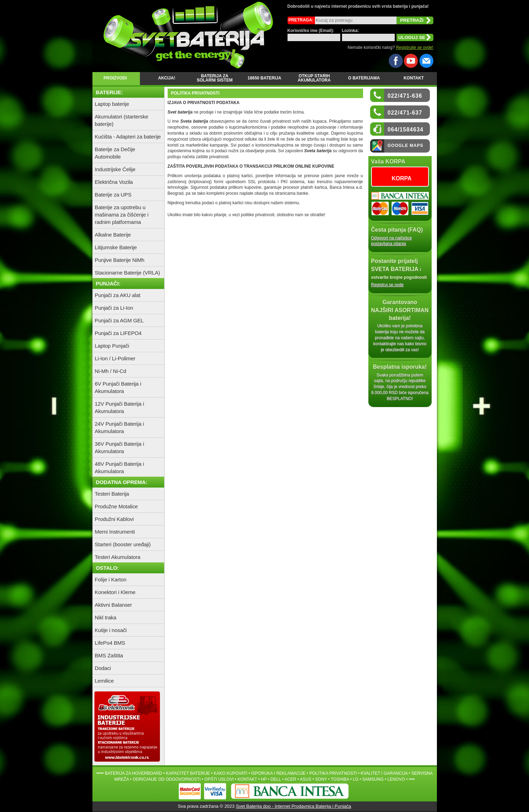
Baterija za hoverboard (133, 773)
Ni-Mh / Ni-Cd (111, 371)
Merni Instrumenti (115, 532)
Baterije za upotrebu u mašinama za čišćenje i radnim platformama (122, 215)
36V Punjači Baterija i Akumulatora (120, 447)
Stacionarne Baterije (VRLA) (128, 273)
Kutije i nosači (111, 630)
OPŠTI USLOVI (219, 779)
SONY (321, 779)
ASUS (306, 779)
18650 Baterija (264, 78)
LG (356, 779)
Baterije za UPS (113, 195)
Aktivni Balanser (114, 605)
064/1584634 (406, 130)
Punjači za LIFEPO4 (118, 333)
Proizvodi (115, 78)
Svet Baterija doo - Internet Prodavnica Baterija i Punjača (293, 806)
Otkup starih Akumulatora (314, 78)
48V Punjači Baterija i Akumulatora (120, 468)
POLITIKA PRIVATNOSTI (333, 773)
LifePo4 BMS (110, 643)
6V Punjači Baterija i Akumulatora (118, 387)
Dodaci (103, 668)
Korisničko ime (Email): (311, 31)
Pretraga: (301, 20)
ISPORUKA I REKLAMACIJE (279, 773)
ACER (290, 779)
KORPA (402, 178)
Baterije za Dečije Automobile (115, 153)
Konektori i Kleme (115, 592)
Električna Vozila (114, 182)
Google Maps (406, 146)
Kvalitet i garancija (384, 773)
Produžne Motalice (117, 506)
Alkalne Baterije (113, 235)
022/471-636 (405, 96)
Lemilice (104, 681)
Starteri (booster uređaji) (123, 544)
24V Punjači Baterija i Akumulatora (120, 427)
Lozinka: (351, 31)
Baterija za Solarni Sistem (215, 78)
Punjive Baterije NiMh (120, 260)
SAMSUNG (373, 779)
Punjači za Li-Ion (114, 308)
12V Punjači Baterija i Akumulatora (120, 407)
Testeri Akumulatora (118, 557)
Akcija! (165, 78)
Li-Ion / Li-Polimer (115, 358)
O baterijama (364, 78)
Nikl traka (106, 617)
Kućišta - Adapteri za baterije (128, 137)
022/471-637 (405, 113)
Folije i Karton (111, 579)
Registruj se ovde (388, 285)
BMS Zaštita (109, 655)
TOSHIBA (340, 779)
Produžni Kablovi (114, 519)
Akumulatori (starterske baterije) (122, 120)
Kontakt (414, 78)
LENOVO (396, 779)
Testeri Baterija (112, 494)
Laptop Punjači (112, 346)
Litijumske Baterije (116, 247)
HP (264, 779)
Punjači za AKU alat (118, 295)
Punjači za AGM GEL (119, 320)
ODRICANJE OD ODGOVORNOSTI (166, 779)
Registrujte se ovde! (414, 47)
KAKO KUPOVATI (231, 773)
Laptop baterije (112, 104)
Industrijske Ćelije (115, 169)
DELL (276, 779)
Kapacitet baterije (188, 773)
